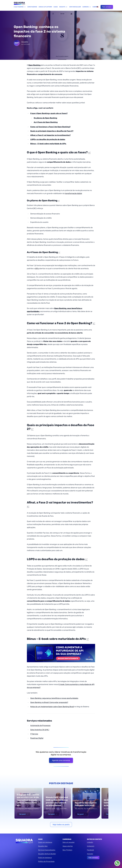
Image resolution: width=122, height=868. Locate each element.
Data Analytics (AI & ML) (40, 730)
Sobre (95, 7)
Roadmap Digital (37, 738)
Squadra (25, 42)
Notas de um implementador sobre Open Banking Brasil (52, 707)
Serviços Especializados (47, 850)
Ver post (24, 814)
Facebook (90, 850)
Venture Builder (75, 7)
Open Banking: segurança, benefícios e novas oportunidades (54, 698)
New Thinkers (67, 850)
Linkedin (90, 842)
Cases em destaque (45, 842)
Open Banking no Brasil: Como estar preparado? (49, 702)
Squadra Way (43, 846)
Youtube (90, 854)
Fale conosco (107, 7)
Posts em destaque (45, 858)
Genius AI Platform (45, 7)
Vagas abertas (68, 846)
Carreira (87, 7)
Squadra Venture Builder (47, 854)
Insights (63, 7)
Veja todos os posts (61, 825)
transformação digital (73, 193)
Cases (56, 7)
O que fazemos (20, 7)
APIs (37, 269)
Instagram (91, 846)
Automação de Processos (40, 726)
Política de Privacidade (46, 861)
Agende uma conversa (61, 760)
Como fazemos (32, 7)
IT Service (34, 734)
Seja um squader (69, 842)
